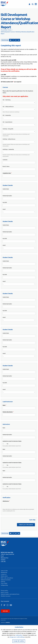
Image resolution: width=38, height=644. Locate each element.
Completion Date (7, 173)
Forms (10, 30)
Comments (5, 160)
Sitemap (3, 582)
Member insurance (6, 596)
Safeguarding (4, 585)
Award (4, 209)
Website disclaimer (6, 580)
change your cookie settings (17, 637)
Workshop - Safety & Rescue (9, 139)
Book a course (5, 592)
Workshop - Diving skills (8, 129)
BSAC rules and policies (7, 578)
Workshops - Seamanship (8, 149)
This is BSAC (4, 583)
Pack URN (5, 202)
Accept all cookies (19, 641)
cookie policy (19, 635)
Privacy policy (4, 591)
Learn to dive (4, 571)
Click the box (6, 501)
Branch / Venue (6, 166)
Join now (5, 611)
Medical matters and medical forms (10, 594)
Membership (4, 572)
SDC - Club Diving (7, 100)
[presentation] (13, 505)
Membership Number (7, 196)
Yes (7, 444)
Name (4, 405)
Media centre (4, 576)
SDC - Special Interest (7, 122)
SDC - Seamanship (7, 115)
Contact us (4, 574)
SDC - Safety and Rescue (8, 107)
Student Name (6, 189)
